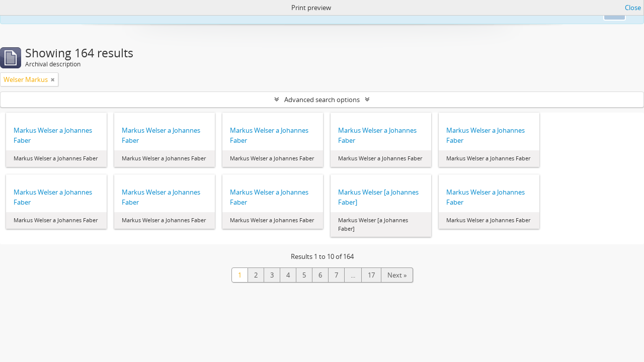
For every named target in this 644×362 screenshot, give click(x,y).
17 (371, 275)
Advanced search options (322, 100)
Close (633, 8)
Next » (397, 275)
